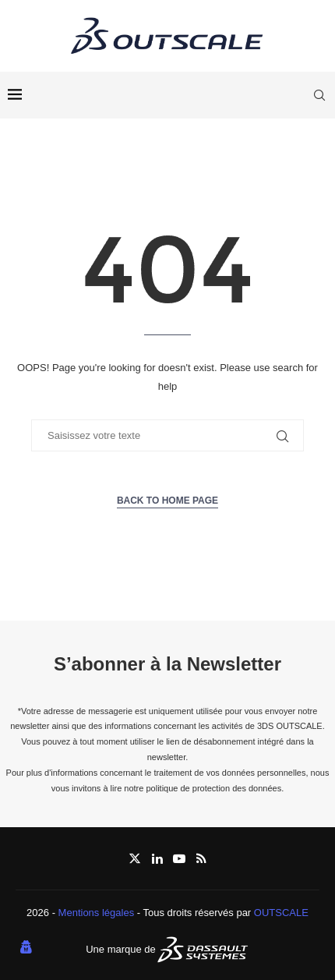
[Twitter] (135, 858)
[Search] (319, 95)
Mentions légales (97, 913)
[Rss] (201, 858)
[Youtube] (179, 858)
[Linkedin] (157, 858)
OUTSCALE (281, 913)
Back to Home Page (167, 501)
